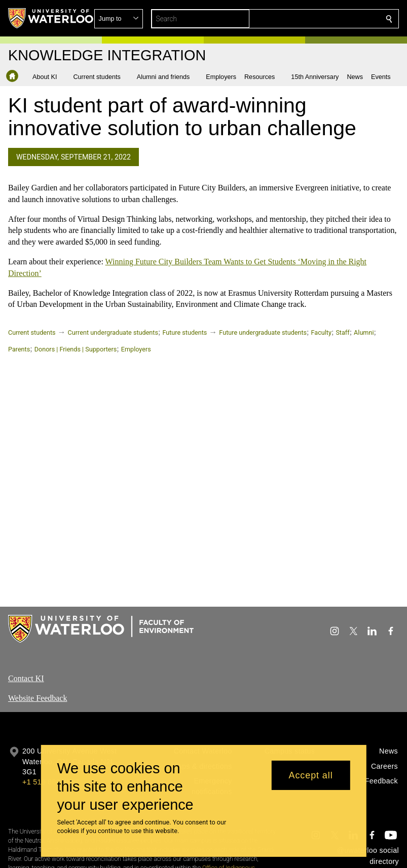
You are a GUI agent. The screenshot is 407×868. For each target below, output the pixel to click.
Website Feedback (38, 698)
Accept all (311, 775)
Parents (19, 349)
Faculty (321, 332)
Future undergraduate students (263, 332)
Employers (136, 349)
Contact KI (26, 678)
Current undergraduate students (113, 332)
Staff (342, 332)
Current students (32, 332)
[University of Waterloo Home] (51, 18)
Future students (184, 332)
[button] (316, 19)
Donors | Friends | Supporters (76, 349)
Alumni (364, 332)
